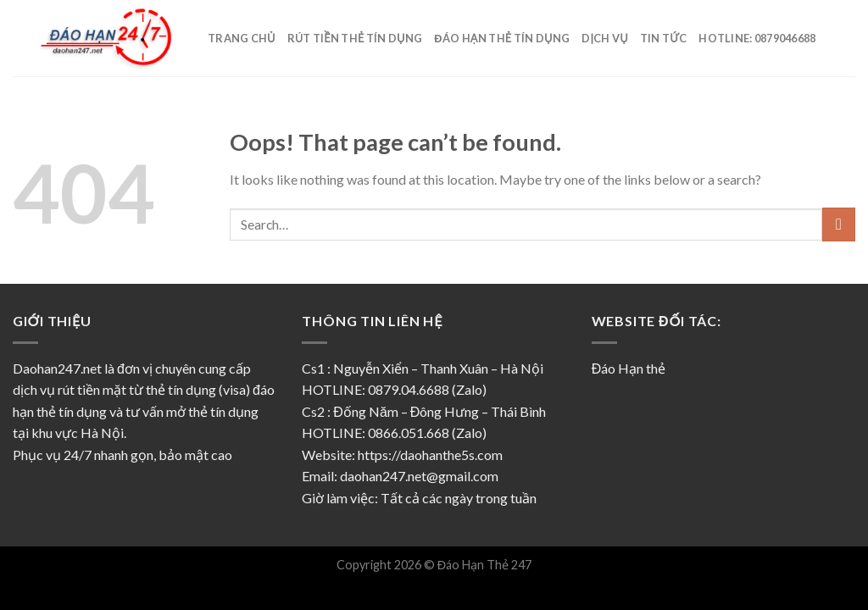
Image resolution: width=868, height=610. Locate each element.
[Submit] (839, 224)
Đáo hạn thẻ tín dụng (502, 38)
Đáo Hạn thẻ (629, 368)
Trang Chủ (242, 38)
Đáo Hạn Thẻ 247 (484, 565)
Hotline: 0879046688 (757, 38)
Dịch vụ (605, 38)
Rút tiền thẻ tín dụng (355, 38)
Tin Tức (664, 38)
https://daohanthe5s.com (430, 455)
